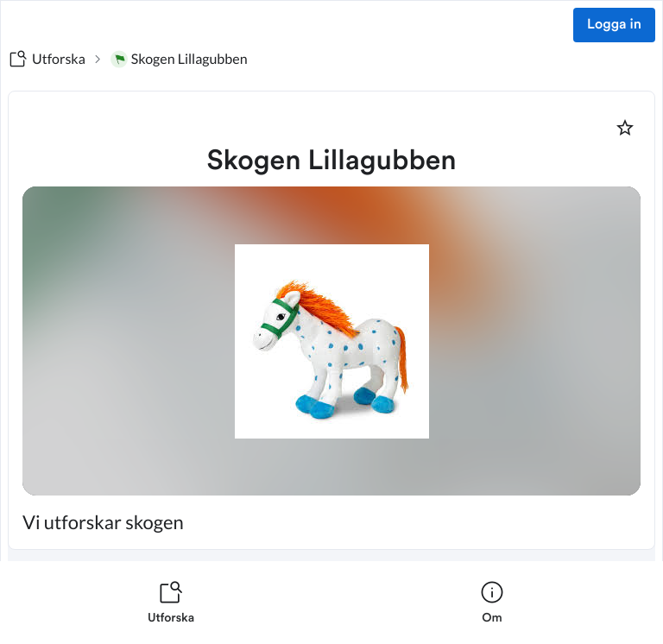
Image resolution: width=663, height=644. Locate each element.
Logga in (614, 25)
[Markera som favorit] (625, 128)
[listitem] (171, 603)
